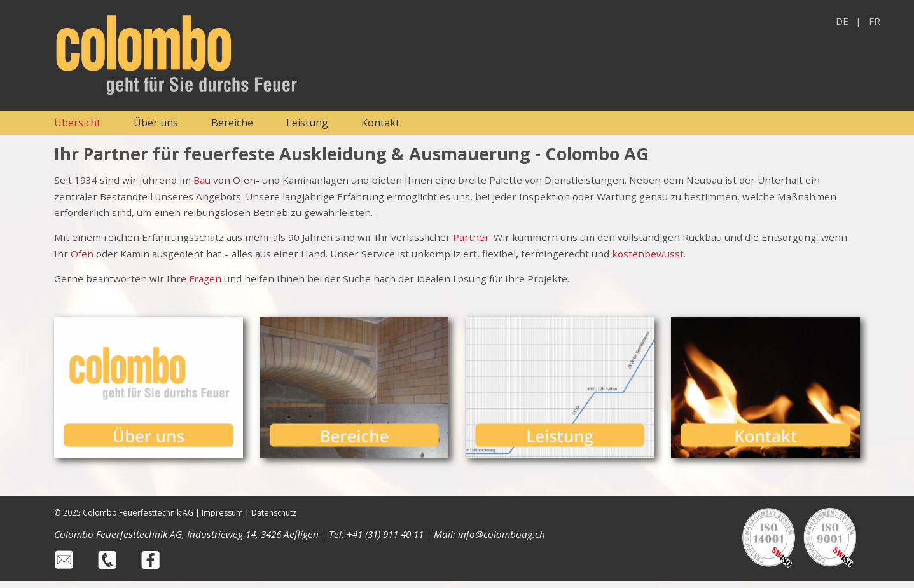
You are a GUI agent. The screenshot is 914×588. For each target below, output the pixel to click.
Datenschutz (274, 513)
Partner (471, 237)
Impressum (222, 513)
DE (842, 21)
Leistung (307, 123)
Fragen (206, 278)
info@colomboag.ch (502, 534)
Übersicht (77, 123)
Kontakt (380, 123)
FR (875, 21)
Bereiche (232, 123)
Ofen (82, 254)
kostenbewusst (648, 254)
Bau (202, 180)
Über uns (156, 123)
